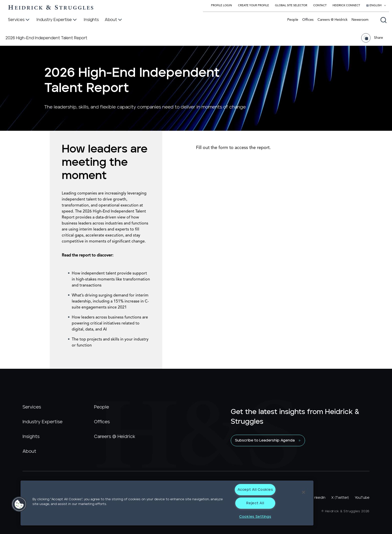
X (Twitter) (340, 498)
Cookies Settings (255, 517)
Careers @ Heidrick (332, 20)
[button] (19, 504)
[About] (114, 20)
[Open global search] (383, 20)
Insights (31, 437)
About (29, 451)
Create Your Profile (253, 6)
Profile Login (221, 6)
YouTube (362, 498)
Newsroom (360, 20)
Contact (320, 6)
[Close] (303, 492)
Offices (308, 20)
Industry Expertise (42, 422)
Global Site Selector (291, 6)
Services (32, 407)
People (293, 20)
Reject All (255, 503)
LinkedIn (318, 498)
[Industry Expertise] (57, 20)
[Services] (19, 20)
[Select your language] (376, 6)
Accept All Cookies (255, 490)
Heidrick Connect (346, 6)
